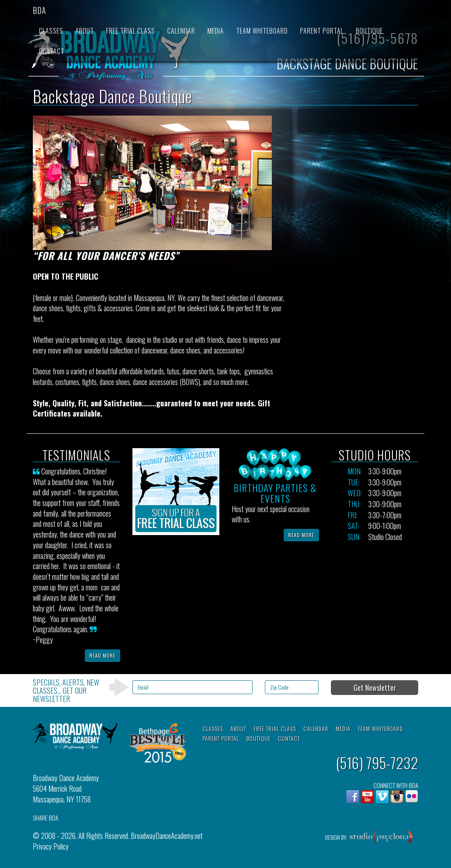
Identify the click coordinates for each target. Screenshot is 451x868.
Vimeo (382, 797)
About (85, 31)
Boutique (369, 31)
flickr (412, 797)
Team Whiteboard (262, 31)
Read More (102, 655)
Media (216, 31)
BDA (40, 10)
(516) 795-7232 (377, 762)
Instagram (397, 797)
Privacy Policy (51, 846)
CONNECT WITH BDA (396, 785)
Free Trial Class (131, 31)
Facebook (353, 797)
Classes (51, 31)
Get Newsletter (375, 688)
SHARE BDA (46, 818)
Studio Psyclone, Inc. (382, 839)
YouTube (367, 797)
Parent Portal (322, 31)
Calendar (181, 31)
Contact (52, 51)
